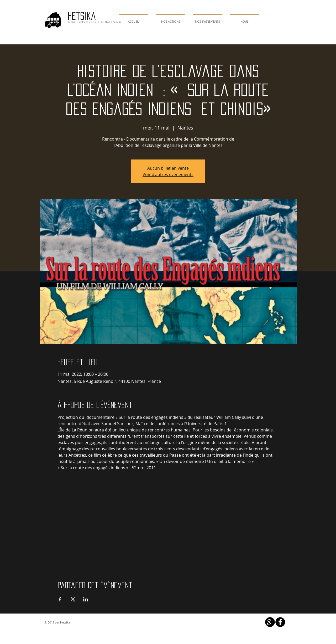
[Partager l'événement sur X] (73, 599)
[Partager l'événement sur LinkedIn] (86, 599)
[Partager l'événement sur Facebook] (60, 599)
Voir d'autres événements (168, 174)
